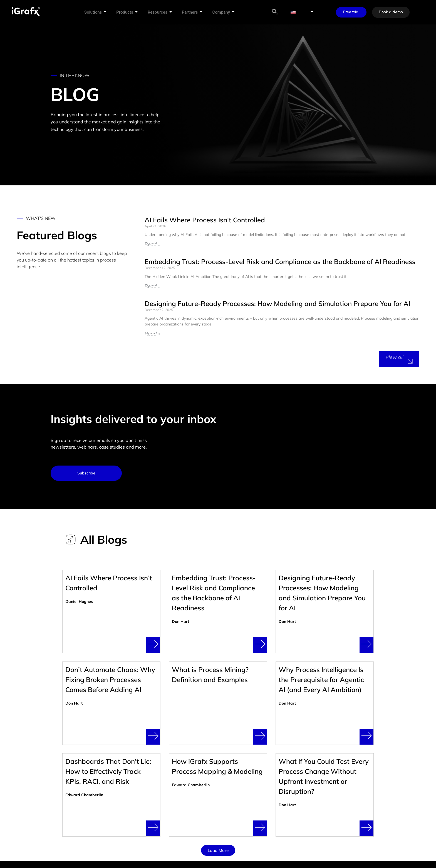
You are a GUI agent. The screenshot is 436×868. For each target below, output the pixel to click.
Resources (162, 12)
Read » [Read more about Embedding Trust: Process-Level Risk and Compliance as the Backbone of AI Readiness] (152, 286)
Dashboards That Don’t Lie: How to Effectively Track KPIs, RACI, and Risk (108, 771)
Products (129, 12)
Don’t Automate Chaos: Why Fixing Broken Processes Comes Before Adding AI (110, 680)
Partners (194, 12)
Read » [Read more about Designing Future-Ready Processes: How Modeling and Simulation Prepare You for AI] (152, 334)
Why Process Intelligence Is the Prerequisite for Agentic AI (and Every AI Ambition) (321, 680)
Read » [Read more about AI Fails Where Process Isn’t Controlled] (152, 244)
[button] (218, 850)
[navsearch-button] (277, 12)
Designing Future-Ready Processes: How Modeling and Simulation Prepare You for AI (277, 304)
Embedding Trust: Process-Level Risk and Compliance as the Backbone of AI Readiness (280, 262)
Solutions (97, 12)
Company (225, 12)
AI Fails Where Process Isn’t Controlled (205, 220)
